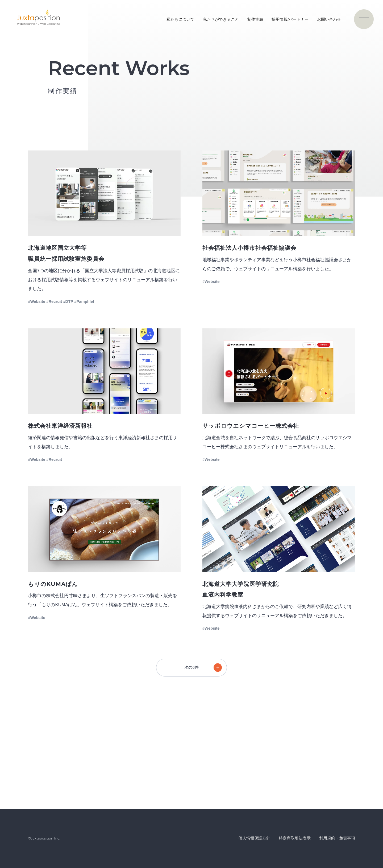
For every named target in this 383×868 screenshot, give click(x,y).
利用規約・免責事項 (337, 838)
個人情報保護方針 (254, 838)
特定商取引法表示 (295, 838)
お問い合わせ (329, 19)
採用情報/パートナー (290, 19)
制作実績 (255, 19)
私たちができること (221, 19)
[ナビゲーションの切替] (364, 19)
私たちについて (180, 19)
